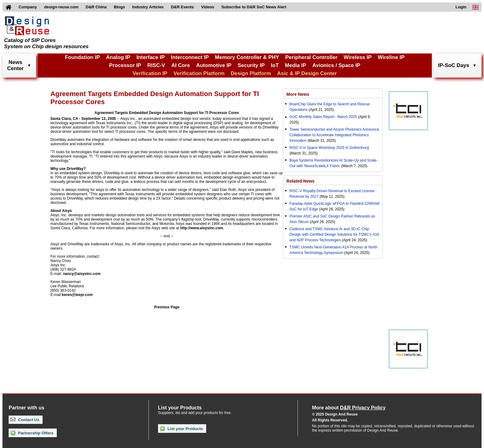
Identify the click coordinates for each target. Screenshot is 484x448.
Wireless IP (358, 57)
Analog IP (118, 57)
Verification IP (150, 73)
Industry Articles (148, 7)
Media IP (296, 65)
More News (298, 94)
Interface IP (151, 57)
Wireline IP (391, 57)
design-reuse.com (61, 7)
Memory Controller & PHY (247, 57)
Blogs (119, 7)
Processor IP (125, 65)
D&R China (96, 7)
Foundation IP (82, 57)
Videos (207, 7)
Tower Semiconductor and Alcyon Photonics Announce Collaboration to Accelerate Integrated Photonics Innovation (334, 135)
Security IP (251, 65)
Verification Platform (199, 73)
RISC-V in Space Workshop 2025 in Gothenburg (329, 148)
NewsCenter (15, 65)
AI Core (181, 65)
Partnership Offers (32, 433)
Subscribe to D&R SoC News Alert (254, 7)
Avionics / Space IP (336, 65)
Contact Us (25, 420)
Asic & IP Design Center (307, 73)
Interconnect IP (190, 57)
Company (28, 7)
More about (349, 408)
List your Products (181, 429)
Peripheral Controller (311, 57)
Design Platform (251, 73)
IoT (275, 65)
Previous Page (167, 307)
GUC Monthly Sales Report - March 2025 (323, 117)
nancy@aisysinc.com (82, 274)
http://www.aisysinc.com (202, 228)
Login (461, 7)
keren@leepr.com (77, 295)
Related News (300, 181)
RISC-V (156, 65)
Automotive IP (214, 65)
